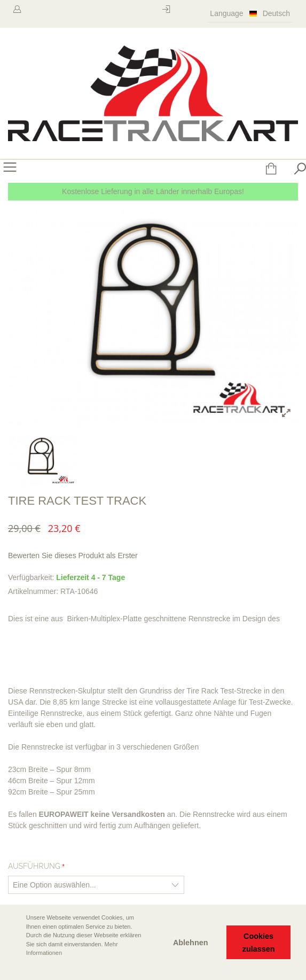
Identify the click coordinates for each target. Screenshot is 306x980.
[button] (17, 968)
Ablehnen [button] (191, 943)
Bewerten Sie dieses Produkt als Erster (73, 555)
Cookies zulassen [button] (259, 943)
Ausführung (34, 866)
